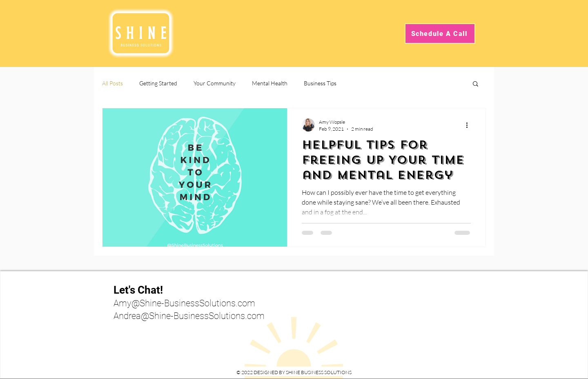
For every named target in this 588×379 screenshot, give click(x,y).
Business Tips (320, 83)
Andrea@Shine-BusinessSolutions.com (189, 316)
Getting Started (158, 83)
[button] (476, 84)
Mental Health (270, 83)
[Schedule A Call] (440, 33)
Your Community (215, 83)
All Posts (112, 83)
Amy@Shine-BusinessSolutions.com (184, 303)
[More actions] (470, 125)
